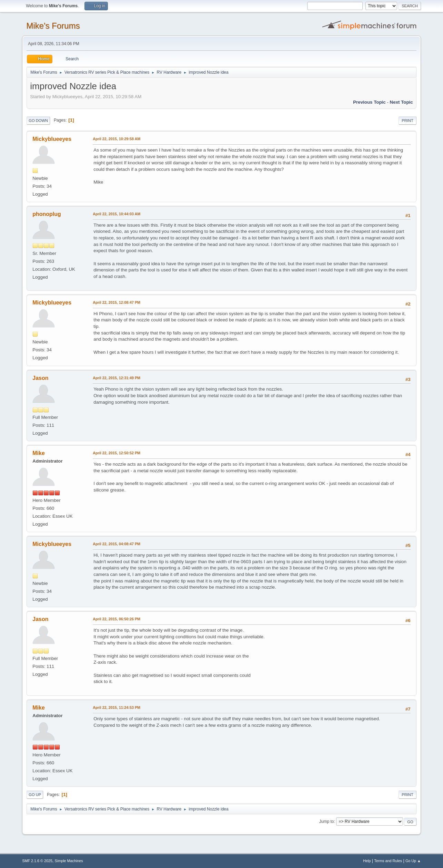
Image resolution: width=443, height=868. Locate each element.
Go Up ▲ (413, 861)
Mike (39, 453)
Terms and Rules (388, 861)
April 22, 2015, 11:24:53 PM (117, 707)
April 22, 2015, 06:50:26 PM (117, 619)
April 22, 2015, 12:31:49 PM (117, 378)
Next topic (401, 102)
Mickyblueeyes (52, 139)
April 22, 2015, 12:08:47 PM (117, 302)
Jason (40, 378)
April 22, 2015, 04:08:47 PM (117, 544)
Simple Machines (69, 861)
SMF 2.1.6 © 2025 (37, 861)
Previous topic (369, 102)
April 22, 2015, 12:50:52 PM (117, 453)
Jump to (327, 821)
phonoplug (47, 214)
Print (407, 121)
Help (367, 861)
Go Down (38, 121)
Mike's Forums (53, 26)
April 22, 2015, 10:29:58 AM (117, 139)
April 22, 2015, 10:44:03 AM (117, 214)
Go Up (35, 795)
